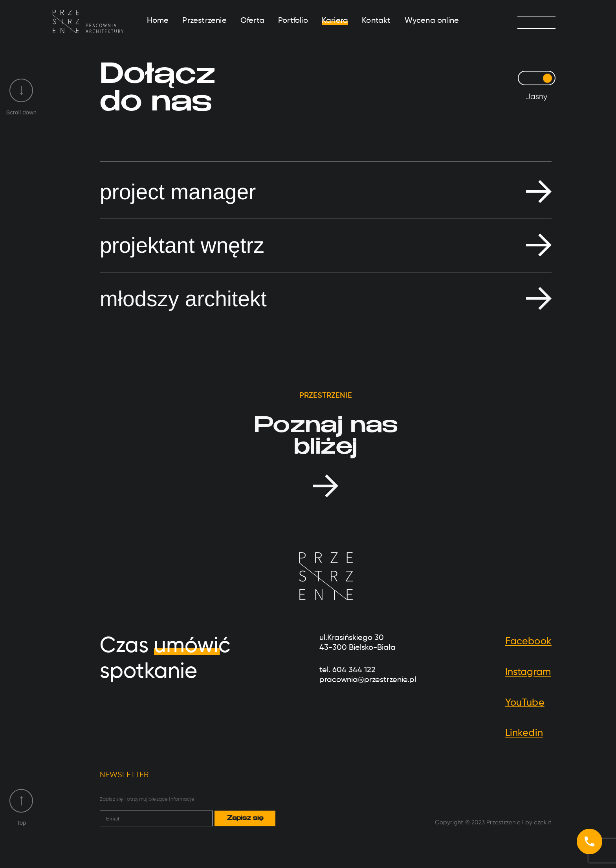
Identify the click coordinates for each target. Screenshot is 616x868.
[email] (157, 818)
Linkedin (524, 733)
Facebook (528, 642)
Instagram (528, 672)
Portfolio (293, 21)
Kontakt (376, 21)
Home (158, 21)
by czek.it (538, 823)
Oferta (252, 21)
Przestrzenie (204, 21)
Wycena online (432, 21)
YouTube (525, 703)
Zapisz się (245, 819)
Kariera (335, 21)
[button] (326, 192)
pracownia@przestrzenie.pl (368, 680)
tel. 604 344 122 (347, 670)
